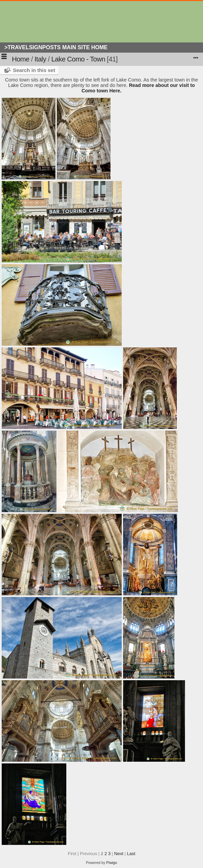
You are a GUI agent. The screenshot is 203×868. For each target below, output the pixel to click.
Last (131, 854)
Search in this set (34, 70)
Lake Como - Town (78, 59)
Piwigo (112, 863)
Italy (40, 59)
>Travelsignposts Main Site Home (56, 47)
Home (21, 59)
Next (119, 854)
